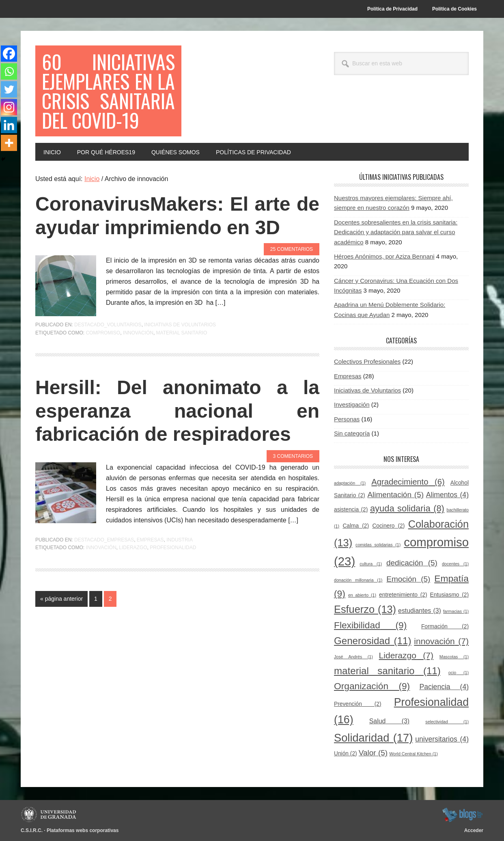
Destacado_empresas (104, 540)
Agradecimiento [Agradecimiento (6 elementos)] (408, 482)
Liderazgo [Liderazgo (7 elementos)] (406, 655)
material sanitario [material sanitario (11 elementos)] (387, 671)
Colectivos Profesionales (367, 361)
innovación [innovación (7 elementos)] (441, 641)
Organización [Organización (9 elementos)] (372, 686)
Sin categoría (352, 433)
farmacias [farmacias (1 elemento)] (456, 611)
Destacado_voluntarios (108, 325)
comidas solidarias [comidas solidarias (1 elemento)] (378, 545)
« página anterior (61, 600)
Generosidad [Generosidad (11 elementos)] (373, 641)
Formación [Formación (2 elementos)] (445, 626)
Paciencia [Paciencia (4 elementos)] (444, 687)
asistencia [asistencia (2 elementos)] (351, 510)
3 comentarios (293, 456)
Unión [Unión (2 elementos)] (346, 754)
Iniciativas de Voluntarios (180, 325)
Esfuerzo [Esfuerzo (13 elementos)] (365, 609)
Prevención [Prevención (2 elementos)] (358, 704)
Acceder (474, 830)
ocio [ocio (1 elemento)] (459, 673)
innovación (138, 333)
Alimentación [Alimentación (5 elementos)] (395, 495)
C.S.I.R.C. (32, 830)
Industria (180, 540)
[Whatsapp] (9, 71)
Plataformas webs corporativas (83, 830)
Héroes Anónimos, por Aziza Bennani (384, 256)
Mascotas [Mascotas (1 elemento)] (454, 657)
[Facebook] (9, 54)
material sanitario (182, 333)
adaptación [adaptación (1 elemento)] (350, 483)
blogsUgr (462, 815)
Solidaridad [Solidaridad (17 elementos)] (373, 738)
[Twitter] (9, 89)
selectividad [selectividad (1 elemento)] (447, 722)
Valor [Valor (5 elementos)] (373, 753)
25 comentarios (292, 249)
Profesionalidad (173, 548)
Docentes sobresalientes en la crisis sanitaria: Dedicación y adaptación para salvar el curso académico (396, 232)
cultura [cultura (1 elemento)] (371, 564)
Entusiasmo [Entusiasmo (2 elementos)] (449, 595)
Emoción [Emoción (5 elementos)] (408, 579)
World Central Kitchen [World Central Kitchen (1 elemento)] (413, 754)
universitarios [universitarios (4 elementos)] (442, 739)
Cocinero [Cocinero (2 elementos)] (388, 526)
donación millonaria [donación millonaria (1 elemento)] (358, 580)
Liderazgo (133, 548)
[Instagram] (9, 107)
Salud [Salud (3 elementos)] (389, 721)
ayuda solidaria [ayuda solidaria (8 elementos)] (407, 508)
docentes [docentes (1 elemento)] (455, 564)
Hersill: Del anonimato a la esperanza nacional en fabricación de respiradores (177, 411)
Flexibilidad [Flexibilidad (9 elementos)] (370, 625)
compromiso (103, 333)
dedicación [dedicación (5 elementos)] (412, 563)
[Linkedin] (9, 125)
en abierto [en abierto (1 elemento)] (362, 595)
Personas (347, 419)
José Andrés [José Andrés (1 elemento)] (353, 657)
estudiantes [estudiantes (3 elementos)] (420, 611)
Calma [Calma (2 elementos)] (356, 526)
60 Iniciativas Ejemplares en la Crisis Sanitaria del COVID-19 (108, 91)
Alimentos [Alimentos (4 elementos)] (447, 495)
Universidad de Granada (50, 815)
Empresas (150, 540)
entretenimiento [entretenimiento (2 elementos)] (403, 595)
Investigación (352, 404)
